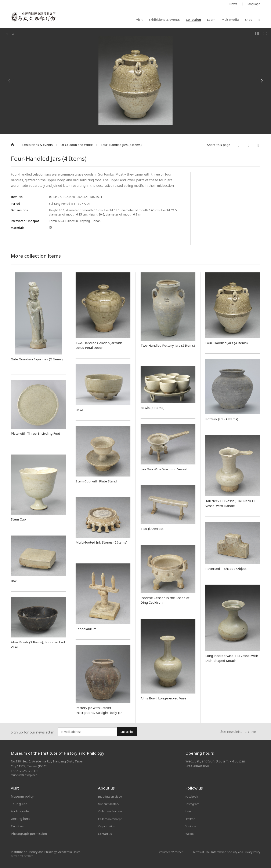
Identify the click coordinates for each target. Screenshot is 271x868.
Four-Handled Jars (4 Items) (121, 145)
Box (14, 581)
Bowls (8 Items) (154, 407)
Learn (211, 20)
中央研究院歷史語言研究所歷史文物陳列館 (36, 18)
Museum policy (22, 796)
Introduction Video (112, 796)
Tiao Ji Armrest (153, 528)
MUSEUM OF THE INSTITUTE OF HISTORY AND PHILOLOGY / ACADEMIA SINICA (53, 5)
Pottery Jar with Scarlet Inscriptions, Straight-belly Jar (101, 710)
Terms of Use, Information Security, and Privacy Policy (223, 852)
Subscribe (127, 732)
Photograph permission (29, 834)
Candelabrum (87, 629)
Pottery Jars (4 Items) (224, 419)
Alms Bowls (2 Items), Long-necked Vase (35, 644)
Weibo (190, 834)
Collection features (112, 811)
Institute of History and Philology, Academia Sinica (46, 852)
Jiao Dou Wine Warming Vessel (167, 469)
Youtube (192, 826)
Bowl (80, 409)
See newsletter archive (240, 732)
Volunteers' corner (163, 852)
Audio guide (20, 811)
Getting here (21, 819)
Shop (249, 20)
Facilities (17, 826)
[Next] (261, 81)
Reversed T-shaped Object (228, 568)
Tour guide (19, 804)
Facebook (193, 796)
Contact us (106, 834)
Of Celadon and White (77, 145)
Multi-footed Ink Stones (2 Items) (99, 545)
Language (253, 4)
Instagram (193, 804)
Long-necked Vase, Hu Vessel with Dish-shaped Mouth (230, 658)
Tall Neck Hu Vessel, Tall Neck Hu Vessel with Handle (231, 503)
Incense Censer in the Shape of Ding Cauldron (167, 600)
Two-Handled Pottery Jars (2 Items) (165, 348)
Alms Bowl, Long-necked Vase (166, 698)
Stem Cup (19, 519)
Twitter (191, 819)
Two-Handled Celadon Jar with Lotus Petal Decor (102, 345)
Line (189, 811)
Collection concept (112, 819)
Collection (193, 20)
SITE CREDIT (27, 856)
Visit (139, 20)
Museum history (110, 804)
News (233, 4)
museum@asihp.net (24, 775)
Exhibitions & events (164, 20)
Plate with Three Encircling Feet (34, 436)
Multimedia (230, 20)
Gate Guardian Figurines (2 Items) (34, 361)
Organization (108, 826)
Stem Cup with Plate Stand (99, 481)
